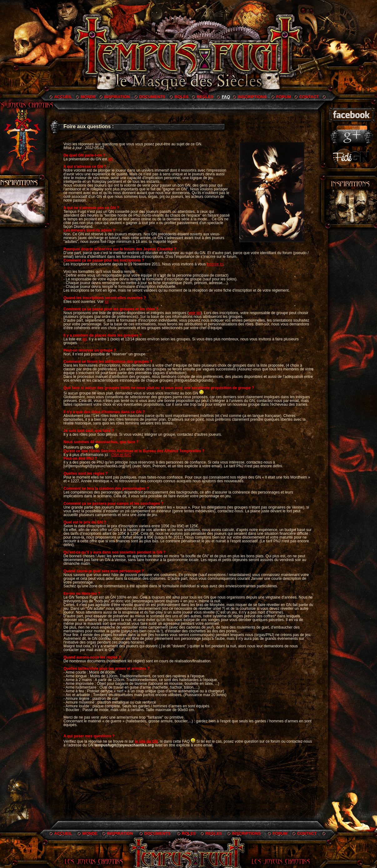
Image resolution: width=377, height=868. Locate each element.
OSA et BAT (121, 455)
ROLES (181, 97)
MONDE (88, 97)
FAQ (226, 97)
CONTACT (309, 97)
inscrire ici (215, 264)
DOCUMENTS (152, 97)
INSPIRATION (117, 97)
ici (106, 302)
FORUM (284, 97)
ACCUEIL (63, 97)
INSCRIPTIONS (252, 97)
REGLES (205, 97)
